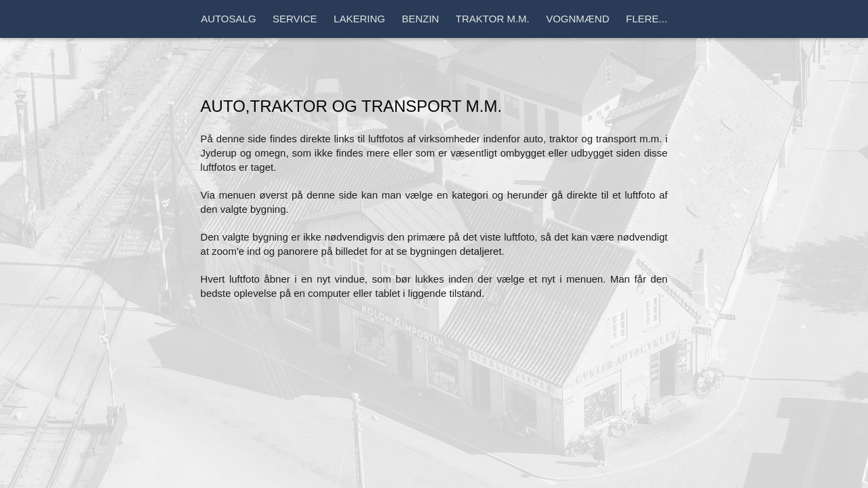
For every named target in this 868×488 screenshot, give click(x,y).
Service (295, 19)
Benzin (420, 19)
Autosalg (228, 19)
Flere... (647, 19)
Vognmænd (577, 19)
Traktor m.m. (493, 19)
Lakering (359, 19)
